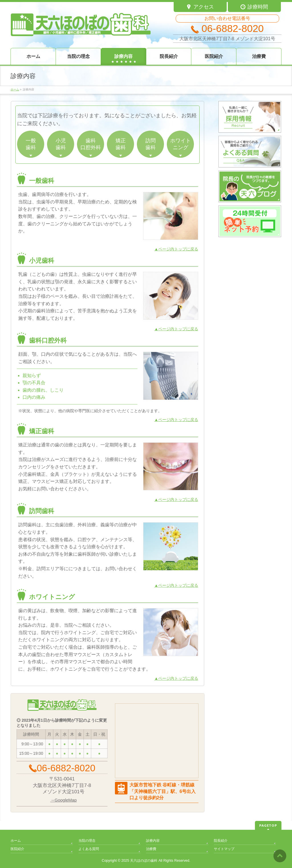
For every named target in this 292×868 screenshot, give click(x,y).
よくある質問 (89, 849)
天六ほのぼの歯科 (144, 861)
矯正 (120, 144)
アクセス (200, 7)
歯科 (91, 144)
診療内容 (153, 841)
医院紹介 (17, 849)
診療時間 (254, 7)
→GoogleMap (63, 800)
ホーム (16, 841)
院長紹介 (221, 841)
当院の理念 (87, 841)
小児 (61, 144)
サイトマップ (224, 849)
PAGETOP (268, 825)
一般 (31, 144)
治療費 (151, 849)
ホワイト (180, 144)
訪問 (150, 144)
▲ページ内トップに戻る (176, 249)
